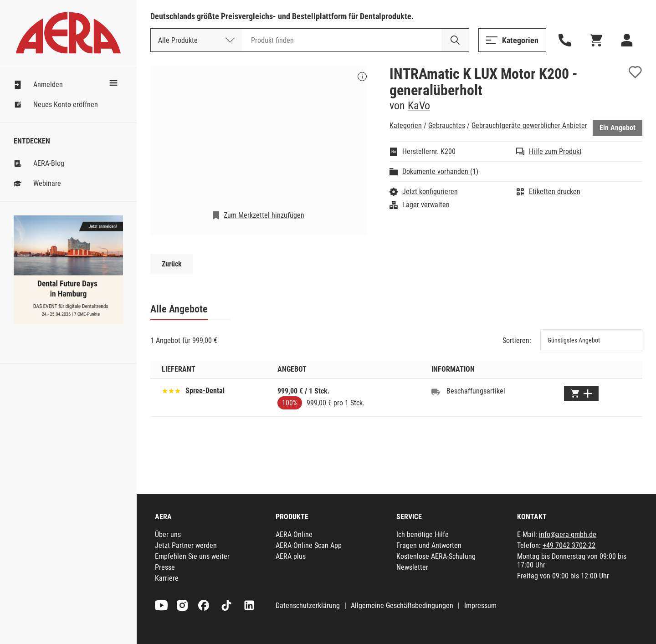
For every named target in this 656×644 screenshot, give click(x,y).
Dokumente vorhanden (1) (440, 171)
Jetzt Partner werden (186, 545)
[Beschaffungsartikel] (436, 391)
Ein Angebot (618, 128)
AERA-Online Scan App (309, 545)
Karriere (167, 578)
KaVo (419, 106)
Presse (165, 567)
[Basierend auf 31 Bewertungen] (171, 390)
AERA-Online (294, 534)
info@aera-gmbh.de (568, 534)
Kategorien (406, 125)
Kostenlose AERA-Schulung (436, 556)
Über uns (168, 534)
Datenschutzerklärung (308, 606)
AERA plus (291, 556)
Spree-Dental (205, 391)
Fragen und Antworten (429, 545)
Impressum (480, 606)
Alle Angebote (179, 309)
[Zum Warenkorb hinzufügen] (581, 394)
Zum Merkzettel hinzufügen (264, 215)
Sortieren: (517, 340)
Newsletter (412, 567)
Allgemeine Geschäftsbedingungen (402, 606)
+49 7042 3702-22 (569, 545)
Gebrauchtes (447, 125)
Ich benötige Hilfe (423, 534)
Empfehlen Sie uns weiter (192, 556)
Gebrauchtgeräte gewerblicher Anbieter (529, 125)
